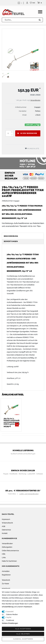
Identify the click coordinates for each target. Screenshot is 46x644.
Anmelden (6, 571)
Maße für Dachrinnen (9, 561)
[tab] (23, 236)
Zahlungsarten (7, 547)
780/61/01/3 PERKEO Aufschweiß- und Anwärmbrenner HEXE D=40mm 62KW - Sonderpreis (12, 421)
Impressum (6, 519)
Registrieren (6, 575)
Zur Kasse (5, 584)
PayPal (9, 617)
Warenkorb (6, 580)
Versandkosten (35, 100)
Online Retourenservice (10, 551)
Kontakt (5, 533)
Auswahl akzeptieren (23, 639)
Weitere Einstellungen (10, 623)
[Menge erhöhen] (12, 132)
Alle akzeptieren (23, 629)
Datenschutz (6, 530)
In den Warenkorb (27, 133)
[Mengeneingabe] (8, 133)
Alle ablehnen (23, 634)
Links (4, 558)
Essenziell (10, 612)
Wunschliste (32, 149)
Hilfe (4, 554)
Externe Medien (12, 614)
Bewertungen (11, 241)
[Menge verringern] (12, 135)
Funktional (10, 620)
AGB (3, 526)
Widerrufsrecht (7, 523)
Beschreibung (11, 236)
